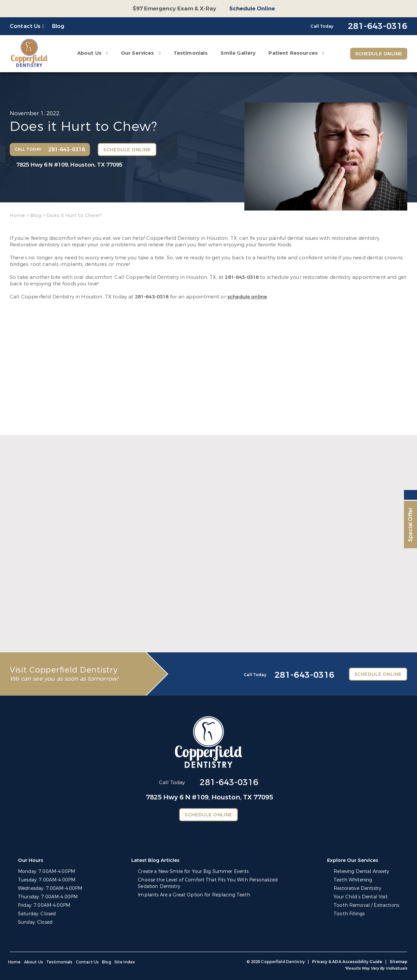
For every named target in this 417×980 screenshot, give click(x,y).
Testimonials (191, 53)
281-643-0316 (242, 277)
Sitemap (398, 962)
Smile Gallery (238, 53)
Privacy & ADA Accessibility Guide (347, 962)
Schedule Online (252, 9)
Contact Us (25, 26)
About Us (89, 53)
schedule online (247, 297)
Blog (58, 26)
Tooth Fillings (349, 914)
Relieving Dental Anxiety (361, 871)
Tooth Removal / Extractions (366, 905)
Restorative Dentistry (357, 888)
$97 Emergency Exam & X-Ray (174, 9)
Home (17, 215)
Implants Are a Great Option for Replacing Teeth (194, 895)
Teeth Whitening (353, 880)
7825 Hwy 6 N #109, (69, 165)
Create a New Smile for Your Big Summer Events (193, 871)
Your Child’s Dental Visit (361, 897)
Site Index (125, 962)
